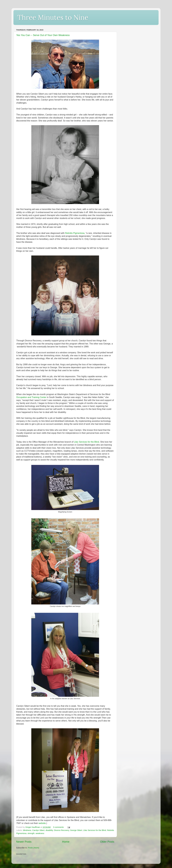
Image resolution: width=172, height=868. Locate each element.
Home (66, 842)
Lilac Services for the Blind (87, 442)
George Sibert (76, 830)
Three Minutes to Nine (53, 17)
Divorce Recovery (62, 830)
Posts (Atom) (34, 848)
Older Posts (107, 842)
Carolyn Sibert (38, 830)
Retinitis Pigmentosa (75, 233)
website (42, 823)
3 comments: (59, 827)
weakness (40, 833)
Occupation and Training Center (31, 397)
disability (49, 830)
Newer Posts (24, 842)
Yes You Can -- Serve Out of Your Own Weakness (43, 35)
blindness (27, 830)
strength (31, 833)
